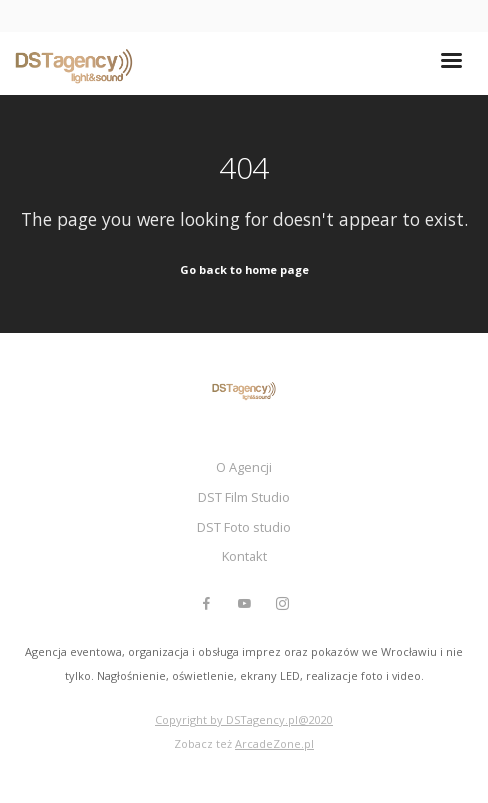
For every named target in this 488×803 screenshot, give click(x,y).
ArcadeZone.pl (274, 743)
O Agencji (244, 467)
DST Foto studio (244, 527)
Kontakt (244, 556)
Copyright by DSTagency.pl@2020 (244, 719)
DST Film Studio (244, 497)
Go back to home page (244, 269)
